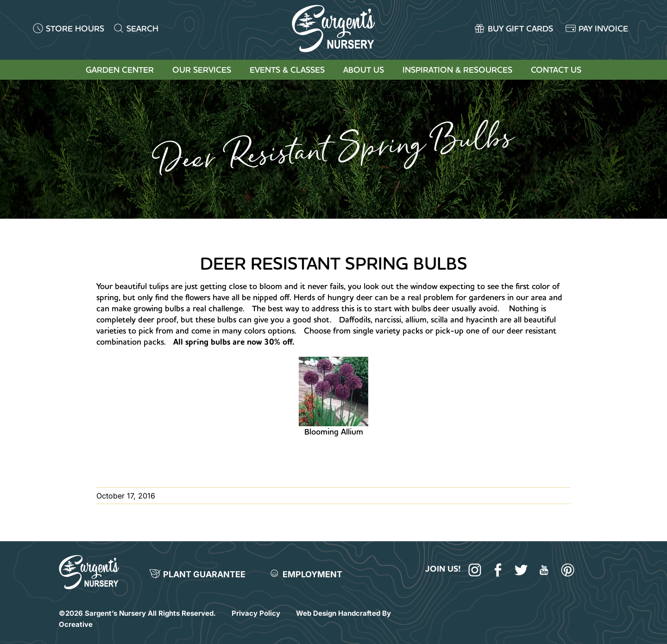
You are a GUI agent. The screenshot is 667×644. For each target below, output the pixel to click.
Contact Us (556, 70)
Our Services (202, 70)
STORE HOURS (75, 28)
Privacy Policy (256, 613)
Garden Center (120, 70)
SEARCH (142, 28)
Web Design (316, 613)
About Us (364, 70)
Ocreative (76, 624)
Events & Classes (287, 70)
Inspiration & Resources (457, 70)
